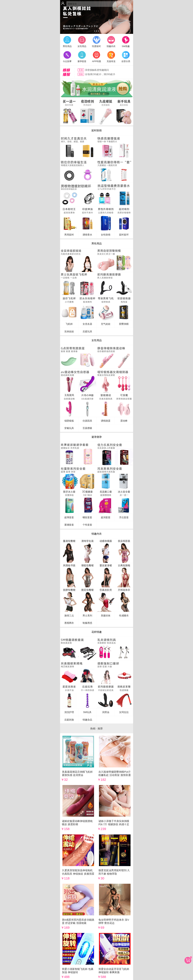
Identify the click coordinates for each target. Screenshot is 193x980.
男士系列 (87, 616)
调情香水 (87, 235)
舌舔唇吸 (87, 428)
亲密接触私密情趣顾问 (97, 70)
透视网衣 (69, 623)
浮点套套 (124, 517)
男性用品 (67, 41)
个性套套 (87, 525)
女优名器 (87, 324)
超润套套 (106, 517)
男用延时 (69, 235)
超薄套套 (69, 517)
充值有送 (111, 56)
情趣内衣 (111, 41)
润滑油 (106, 712)
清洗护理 (69, 712)
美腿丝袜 (106, 616)
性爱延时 (97, 41)
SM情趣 (126, 41)
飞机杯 (69, 324)
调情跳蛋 (106, 421)
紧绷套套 (69, 525)
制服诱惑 (87, 623)
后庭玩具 (87, 331)
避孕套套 (82, 56)
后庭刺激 (69, 720)
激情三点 (69, 616)
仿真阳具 (87, 421)
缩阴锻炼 (69, 421)
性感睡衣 (124, 616)
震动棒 (124, 421)
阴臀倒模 (124, 324)
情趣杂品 (87, 720)
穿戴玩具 (69, 428)
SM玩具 (87, 712)
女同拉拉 (124, 712)
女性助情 (106, 235)
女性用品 (82, 41)
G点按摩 (67, 56)
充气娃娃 (106, 324)
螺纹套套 (87, 517)
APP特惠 (97, 56)
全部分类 (126, 56)
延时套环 (124, 235)
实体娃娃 (69, 331)
